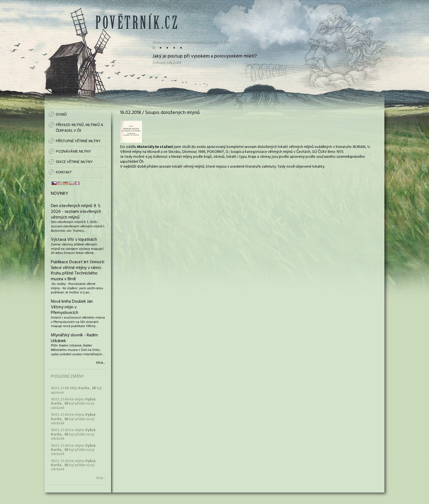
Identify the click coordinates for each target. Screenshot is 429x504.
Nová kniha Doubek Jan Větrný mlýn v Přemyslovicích (72, 307)
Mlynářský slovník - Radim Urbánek (74, 338)
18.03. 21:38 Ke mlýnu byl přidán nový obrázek (73, 434)
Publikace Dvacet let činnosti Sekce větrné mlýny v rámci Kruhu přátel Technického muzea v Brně (78, 271)
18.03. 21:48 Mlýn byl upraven (76, 390)
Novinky (60, 194)
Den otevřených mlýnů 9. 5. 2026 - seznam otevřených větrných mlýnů (76, 212)
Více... (100, 363)
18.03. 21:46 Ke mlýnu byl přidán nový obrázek (73, 404)
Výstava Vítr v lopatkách (74, 240)
